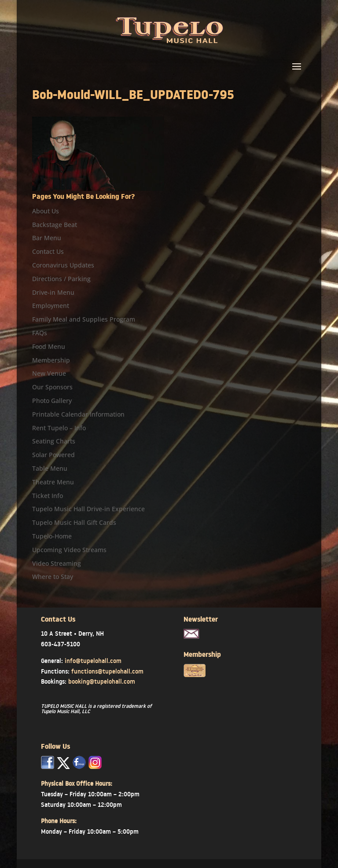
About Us (46, 211)
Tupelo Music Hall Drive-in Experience (88, 509)
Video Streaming (57, 563)
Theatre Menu (53, 482)
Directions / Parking (61, 279)
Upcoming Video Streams (69, 550)
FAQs (40, 333)
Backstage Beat (55, 225)
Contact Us (48, 251)
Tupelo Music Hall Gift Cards (74, 522)
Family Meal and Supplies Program (84, 319)
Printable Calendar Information (78, 414)
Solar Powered (53, 455)
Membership (51, 360)
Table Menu (50, 468)
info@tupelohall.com (93, 661)
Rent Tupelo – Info (59, 428)
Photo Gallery (52, 401)
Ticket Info (48, 496)
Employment (51, 306)
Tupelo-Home (52, 536)
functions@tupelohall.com (107, 671)
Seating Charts (54, 441)
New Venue (49, 373)
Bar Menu (47, 238)
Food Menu (49, 346)
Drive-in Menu (53, 292)
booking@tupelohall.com (102, 681)
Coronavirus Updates (63, 265)
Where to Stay (53, 577)
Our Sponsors (52, 387)
